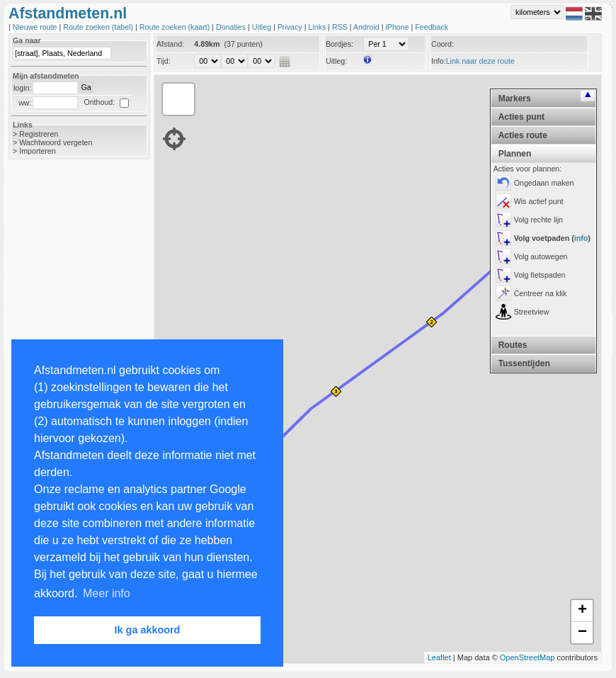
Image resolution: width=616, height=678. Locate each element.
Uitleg (263, 27)
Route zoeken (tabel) (99, 27)
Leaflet (439, 657)
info (581, 238)
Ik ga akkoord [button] (148, 630)
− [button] (582, 633)
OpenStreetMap (527, 657)
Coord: (443, 44)
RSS (341, 27)
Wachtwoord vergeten (56, 142)
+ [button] (582, 611)
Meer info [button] (107, 593)
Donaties (232, 27)
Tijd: (164, 61)
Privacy (291, 27)
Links (318, 27)
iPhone (398, 27)
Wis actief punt (539, 201)
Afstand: (170, 44)
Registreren (39, 134)
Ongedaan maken (544, 183)
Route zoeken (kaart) (176, 27)
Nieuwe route (36, 27)
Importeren (38, 151)
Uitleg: (336, 61)
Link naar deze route (480, 61)
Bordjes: (340, 44)
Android (367, 27)
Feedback (432, 27)
